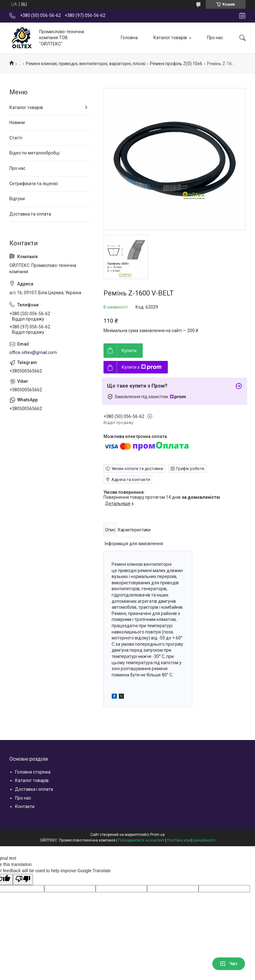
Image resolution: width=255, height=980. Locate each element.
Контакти (25, 806)
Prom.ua (157, 835)
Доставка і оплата (34, 789)
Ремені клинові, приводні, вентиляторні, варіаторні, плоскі (86, 64)
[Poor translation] (23, 879)
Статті (16, 138)
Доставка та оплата (30, 214)
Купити (129, 351)
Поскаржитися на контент (141, 840)
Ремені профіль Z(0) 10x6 (176, 64)
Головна (129, 38)
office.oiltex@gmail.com (33, 352)
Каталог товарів (170, 38)
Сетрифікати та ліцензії (34, 184)
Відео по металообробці (35, 153)
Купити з (142, 367)
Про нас (215, 38)
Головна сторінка (33, 772)
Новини (17, 122)
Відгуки (17, 199)
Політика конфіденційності (191, 840)
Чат (229, 964)
